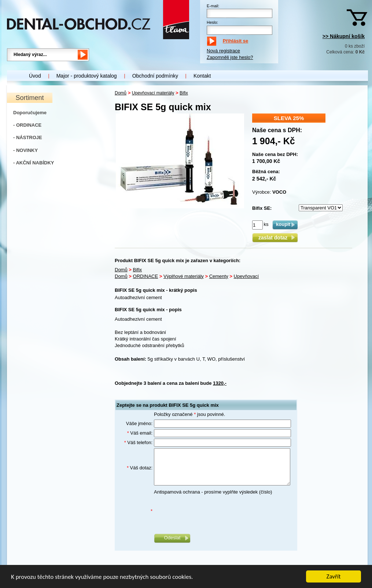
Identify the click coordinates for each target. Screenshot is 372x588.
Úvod (35, 76)
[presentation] (210, 511)
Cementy (219, 276)
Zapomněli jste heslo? (230, 57)
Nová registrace (223, 51)
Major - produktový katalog (87, 76)
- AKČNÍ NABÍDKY (34, 163)
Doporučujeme (30, 113)
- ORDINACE (27, 125)
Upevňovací (246, 276)
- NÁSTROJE (28, 137)
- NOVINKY (25, 150)
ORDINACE (146, 276)
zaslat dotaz (275, 238)
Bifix (184, 93)
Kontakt (202, 76)
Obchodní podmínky (155, 76)
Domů (121, 93)
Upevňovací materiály (153, 93)
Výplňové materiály (184, 276)
